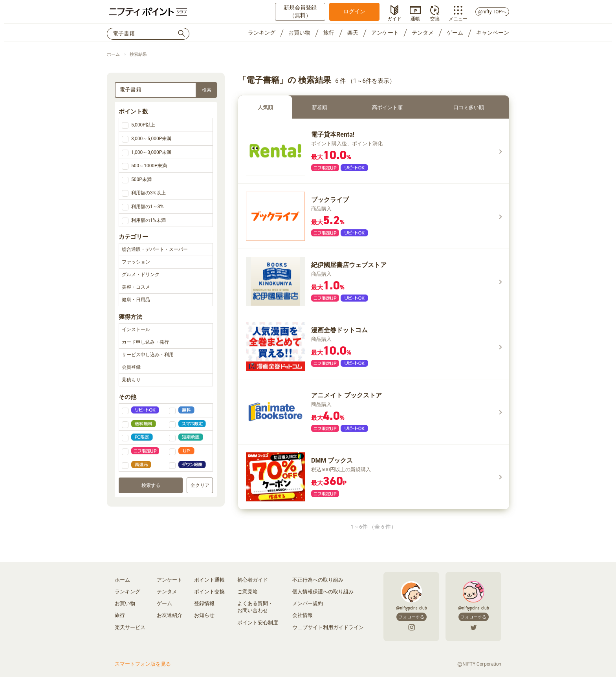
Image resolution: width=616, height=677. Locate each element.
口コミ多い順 (469, 107)
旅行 (329, 33)
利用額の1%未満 (148, 220)
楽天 (353, 33)
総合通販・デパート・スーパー (166, 250)
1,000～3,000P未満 (151, 152)
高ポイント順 (387, 107)
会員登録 (166, 368)
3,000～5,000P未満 (151, 139)
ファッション (166, 262)
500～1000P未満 (149, 166)
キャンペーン (493, 33)
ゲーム (455, 33)
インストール (166, 330)
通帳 (415, 18)
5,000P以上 (143, 125)
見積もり (166, 380)
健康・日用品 (166, 300)
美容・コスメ (166, 287)
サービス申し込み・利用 (166, 355)
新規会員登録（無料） (300, 11)
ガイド (394, 18)
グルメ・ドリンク (166, 275)
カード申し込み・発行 (166, 342)
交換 (435, 18)
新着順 (320, 107)
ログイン (354, 11)
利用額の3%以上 (148, 193)
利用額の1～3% (147, 207)
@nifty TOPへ (492, 12)
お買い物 (299, 33)
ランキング (262, 33)
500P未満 (141, 179)
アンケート (385, 33)
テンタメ (423, 33)
